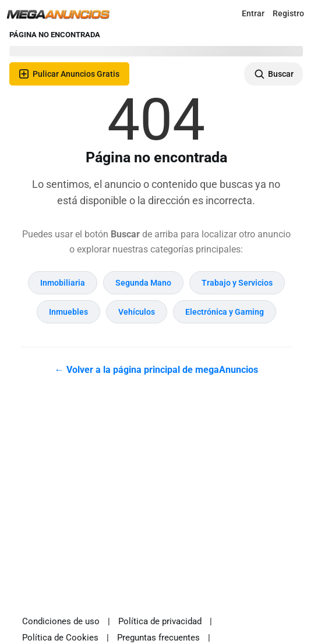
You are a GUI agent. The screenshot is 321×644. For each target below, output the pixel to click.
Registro (288, 13)
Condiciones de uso (61, 621)
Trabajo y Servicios (237, 283)
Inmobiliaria (63, 283)
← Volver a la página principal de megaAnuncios (156, 370)
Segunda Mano (143, 283)
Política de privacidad (160, 621)
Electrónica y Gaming (225, 312)
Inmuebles (68, 312)
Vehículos (137, 312)
